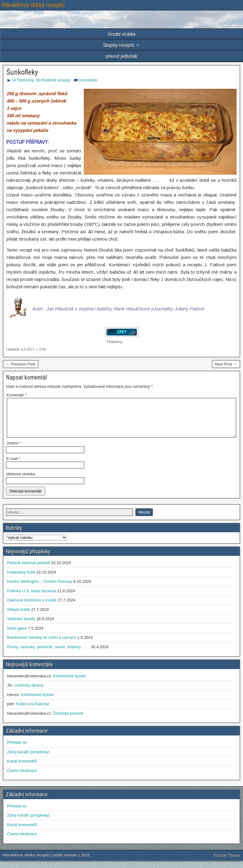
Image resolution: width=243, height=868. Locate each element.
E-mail (13, 466)
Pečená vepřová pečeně (28, 570)
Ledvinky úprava (29, 692)
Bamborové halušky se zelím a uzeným (42, 645)
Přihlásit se (17, 750)
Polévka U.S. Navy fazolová (31, 598)
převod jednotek (121, 56)
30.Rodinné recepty (53, 80)
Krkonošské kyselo (69, 683)
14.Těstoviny (22, 80)
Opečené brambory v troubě (32, 607)
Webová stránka (21, 481)
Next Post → (226, 364)
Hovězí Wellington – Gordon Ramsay (40, 589)
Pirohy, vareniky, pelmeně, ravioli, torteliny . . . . (48, 654)
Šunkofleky (22, 72)
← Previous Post (21, 364)
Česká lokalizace (22, 778)
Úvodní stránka (121, 34)
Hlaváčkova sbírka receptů (33, 5)
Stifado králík (18, 617)
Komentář (17, 395)
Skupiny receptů (119, 45)
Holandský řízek (21, 580)
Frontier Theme (227, 863)
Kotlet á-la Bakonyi (33, 711)
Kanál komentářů (22, 768)
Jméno (14, 450)
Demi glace (17, 636)
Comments (88, 80)
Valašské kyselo (21, 626)
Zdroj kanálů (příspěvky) (28, 759)
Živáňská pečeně (68, 721)
